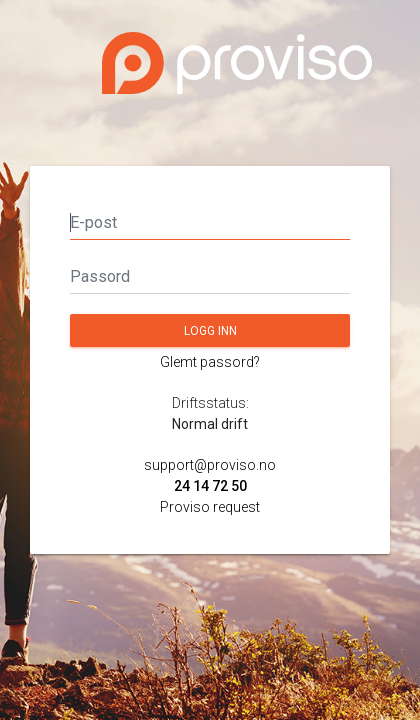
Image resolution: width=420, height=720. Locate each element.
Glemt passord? (210, 362)
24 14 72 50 (210, 486)
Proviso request (210, 507)
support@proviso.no (210, 465)
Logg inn (210, 331)
